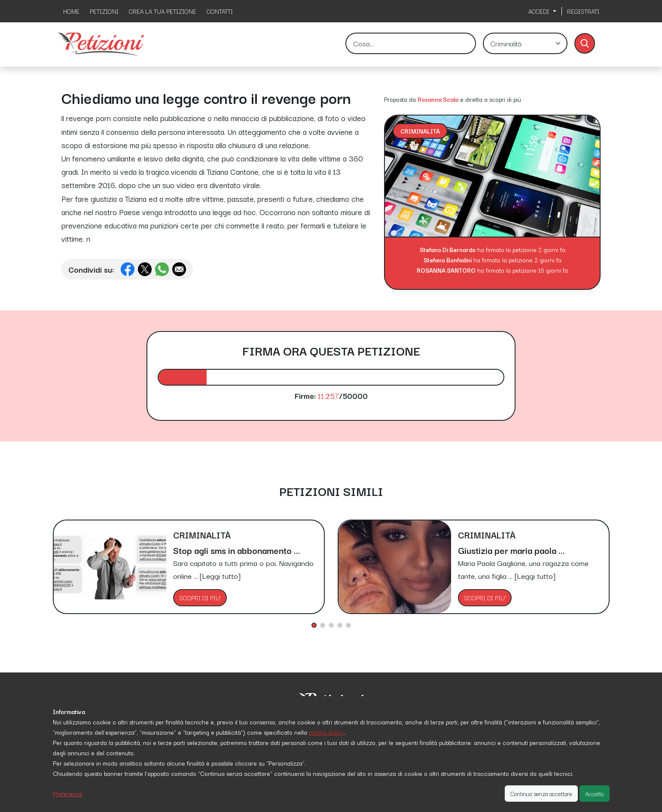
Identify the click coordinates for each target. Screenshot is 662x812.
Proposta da (400, 99)
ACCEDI (540, 11)
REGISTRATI (583, 11)
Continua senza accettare (541, 794)
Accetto (595, 794)
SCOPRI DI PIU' (200, 598)
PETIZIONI (104, 11)
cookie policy (326, 732)
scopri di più (505, 99)
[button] (314, 625)
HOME (71, 11)
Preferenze (68, 794)
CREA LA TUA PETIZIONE (163, 11)
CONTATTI (220, 11)
